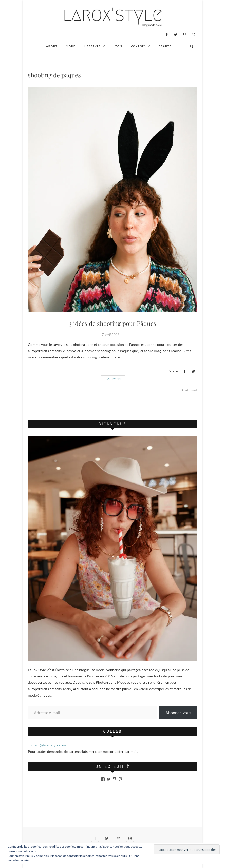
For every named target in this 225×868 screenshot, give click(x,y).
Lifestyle (92, 46)
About (52, 46)
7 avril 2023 (111, 335)
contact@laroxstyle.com (47, 745)
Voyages (138, 46)
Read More (113, 379)
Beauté (165, 46)
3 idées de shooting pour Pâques (113, 323)
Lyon (118, 46)
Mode (71, 46)
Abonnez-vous (178, 712)
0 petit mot (189, 390)
